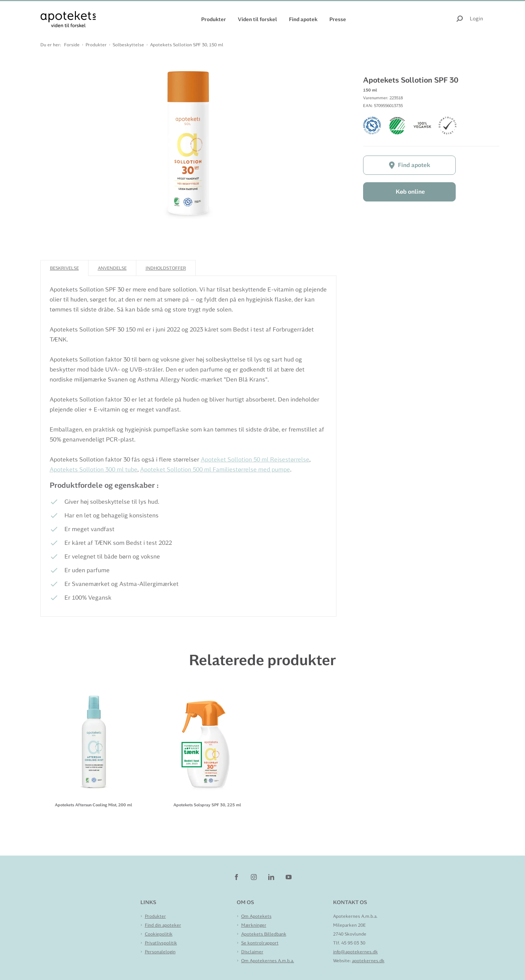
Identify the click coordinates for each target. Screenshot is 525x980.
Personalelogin (160, 952)
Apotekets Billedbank (264, 934)
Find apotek (303, 19)
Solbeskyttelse (128, 45)
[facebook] (237, 877)
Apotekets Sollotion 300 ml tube (94, 469)
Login (476, 19)
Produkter (214, 19)
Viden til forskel (257, 19)
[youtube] (289, 877)
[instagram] (254, 877)
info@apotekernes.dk (355, 952)
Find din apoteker (163, 925)
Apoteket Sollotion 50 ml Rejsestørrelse (255, 459)
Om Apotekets (256, 916)
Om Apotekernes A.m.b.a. (268, 961)
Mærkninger (254, 925)
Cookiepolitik (159, 934)
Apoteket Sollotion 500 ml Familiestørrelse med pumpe (215, 469)
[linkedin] (272, 877)
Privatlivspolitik (161, 943)
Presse (338, 19)
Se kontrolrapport (260, 943)
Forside (72, 45)
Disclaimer (252, 952)
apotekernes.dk (368, 961)
